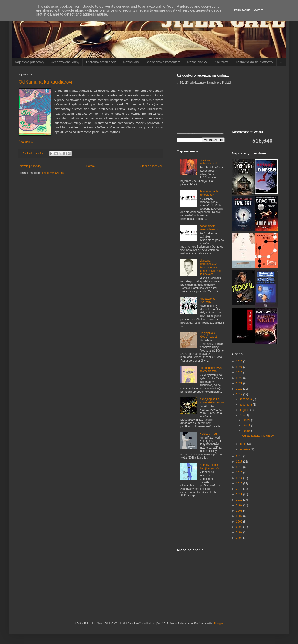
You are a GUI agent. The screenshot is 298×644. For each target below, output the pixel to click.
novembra (246, 405)
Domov (91, 166)
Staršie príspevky (151, 166)
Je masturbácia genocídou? (209, 193)
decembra (246, 399)
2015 (240, 473)
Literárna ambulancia (101, 62)
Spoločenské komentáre (163, 62)
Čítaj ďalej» (26, 142)
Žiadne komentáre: (34, 153)
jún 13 (247, 426)
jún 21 (247, 420)
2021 (240, 383)
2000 (240, 538)
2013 (240, 483)
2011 (240, 494)
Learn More (241, 10)
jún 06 (247, 431)
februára (245, 449)
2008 (240, 511)
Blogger (219, 624)
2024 (240, 367)
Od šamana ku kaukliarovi (45, 82)
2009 (240, 505)
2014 (240, 478)
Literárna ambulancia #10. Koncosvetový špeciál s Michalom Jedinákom (211, 267)
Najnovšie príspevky (29, 62)
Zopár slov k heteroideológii (209, 228)
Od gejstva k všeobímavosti (208, 335)
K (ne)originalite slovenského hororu (212, 401)
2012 (240, 489)
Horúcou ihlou (208, 434)
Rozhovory (131, 62)
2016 (240, 467)
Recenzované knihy (65, 62)
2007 (240, 516)
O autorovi (221, 62)
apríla (243, 444)
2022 (240, 378)
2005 (240, 527)
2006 (240, 522)
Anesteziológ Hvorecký (208, 300)
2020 (240, 389)
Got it (259, 10)
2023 (240, 372)
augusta (245, 410)
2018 (240, 456)
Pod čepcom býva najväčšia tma (211, 369)
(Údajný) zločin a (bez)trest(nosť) (210, 466)
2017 (240, 462)
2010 (240, 500)
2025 (240, 362)
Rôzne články (197, 62)
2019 (240, 394)
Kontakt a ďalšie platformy (254, 62)
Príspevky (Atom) (53, 173)
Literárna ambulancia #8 (209, 162)
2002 (240, 532)
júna (242, 415)
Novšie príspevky (30, 166)
